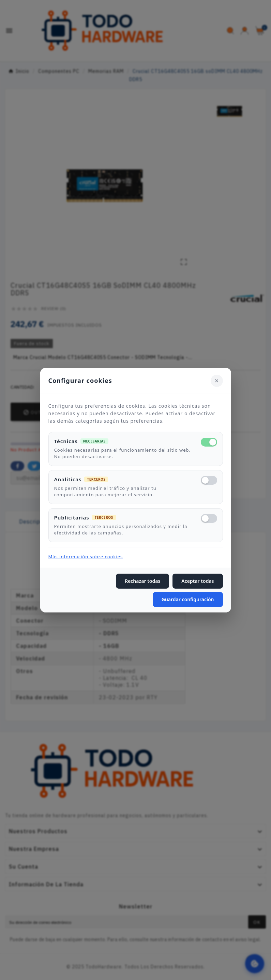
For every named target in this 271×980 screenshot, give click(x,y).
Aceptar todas (198, 581)
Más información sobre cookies (86, 557)
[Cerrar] (217, 380)
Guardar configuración (188, 599)
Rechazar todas (142, 581)
